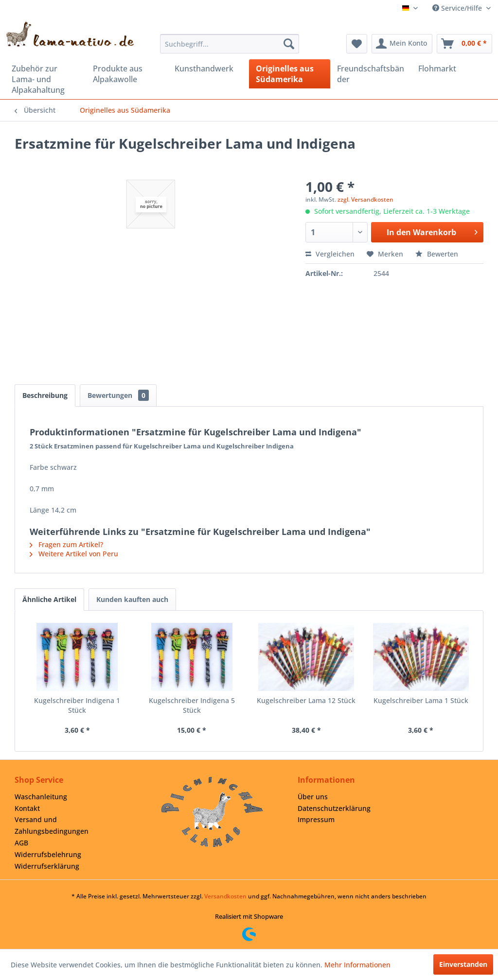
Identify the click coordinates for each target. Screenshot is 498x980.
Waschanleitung (41, 797)
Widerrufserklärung (47, 866)
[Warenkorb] (464, 44)
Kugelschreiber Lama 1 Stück (421, 700)
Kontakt (27, 808)
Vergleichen (330, 254)
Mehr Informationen (357, 965)
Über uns (313, 797)
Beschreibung (45, 395)
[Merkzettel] (357, 44)
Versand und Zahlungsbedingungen (52, 825)
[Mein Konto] (402, 44)
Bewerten (437, 254)
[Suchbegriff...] (230, 44)
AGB (21, 843)
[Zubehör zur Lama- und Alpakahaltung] (45, 79)
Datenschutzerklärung (334, 808)
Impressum (316, 819)
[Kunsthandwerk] (208, 69)
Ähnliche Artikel (49, 599)
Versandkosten (225, 896)
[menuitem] (230, 44)
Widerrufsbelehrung (48, 854)
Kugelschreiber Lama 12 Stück (306, 700)
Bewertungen (118, 395)
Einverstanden (463, 964)
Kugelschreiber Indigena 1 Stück (77, 705)
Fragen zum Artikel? (66, 544)
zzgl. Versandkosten (365, 199)
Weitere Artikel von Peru (74, 554)
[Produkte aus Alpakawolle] (127, 74)
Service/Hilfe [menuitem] (458, 8)
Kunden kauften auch (132, 599)
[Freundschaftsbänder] (371, 74)
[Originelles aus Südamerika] (290, 74)
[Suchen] (289, 44)
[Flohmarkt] (452, 69)
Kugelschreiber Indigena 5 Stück (192, 705)
